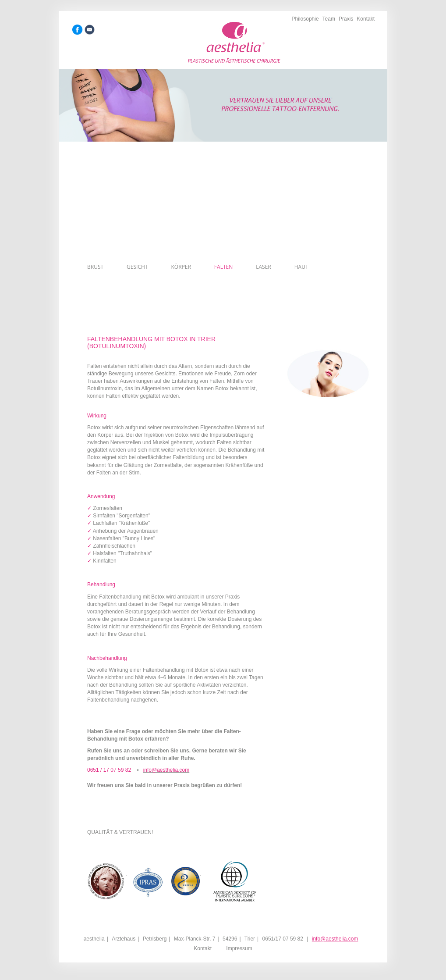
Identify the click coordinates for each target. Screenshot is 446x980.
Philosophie (305, 19)
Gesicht (137, 267)
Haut (301, 267)
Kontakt (366, 19)
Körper (181, 267)
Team (329, 19)
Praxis (346, 19)
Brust (95, 267)
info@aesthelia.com (335, 939)
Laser (264, 267)
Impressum (239, 948)
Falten (223, 267)
